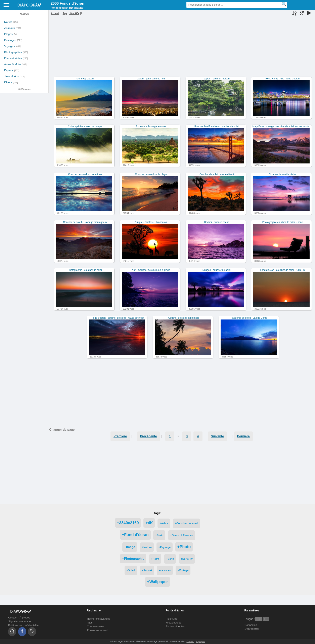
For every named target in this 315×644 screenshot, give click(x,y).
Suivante (217, 436)
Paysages (10, 40)
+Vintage (183, 570)
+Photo (184, 547)
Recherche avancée (99, 619)
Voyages (9, 46)
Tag (65, 13)
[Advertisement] (181, 49)
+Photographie (133, 559)
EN (259, 619)
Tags (90, 623)
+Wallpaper (157, 582)
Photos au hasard (97, 630)
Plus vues (171, 619)
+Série (170, 559)
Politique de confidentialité (23, 625)
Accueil (55, 13)
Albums (24, 14)
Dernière (243, 436)
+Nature (147, 547)
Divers (8, 82)
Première (120, 436)
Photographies (13, 52)
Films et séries (13, 58)
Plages (8, 34)
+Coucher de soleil (186, 523)
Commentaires (96, 626)
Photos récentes (175, 626)
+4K (149, 523)
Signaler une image (19, 621)
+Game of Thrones (182, 535)
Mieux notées (173, 623)
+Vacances (165, 570)
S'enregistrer (252, 629)
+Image (130, 547)
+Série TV (187, 559)
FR (266, 619)
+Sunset (147, 570)
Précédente (148, 436)
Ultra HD (74, 13)
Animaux (10, 28)
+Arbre (164, 523)
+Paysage (165, 547)
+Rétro (155, 559)
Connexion (251, 625)
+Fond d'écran (135, 535)
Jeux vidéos (11, 76)
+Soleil (131, 570)
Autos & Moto (12, 64)
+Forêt (159, 535)
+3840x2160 (128, 523)
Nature (8, 22)
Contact (13, 618)
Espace (9, 70)
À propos (25, 618)
